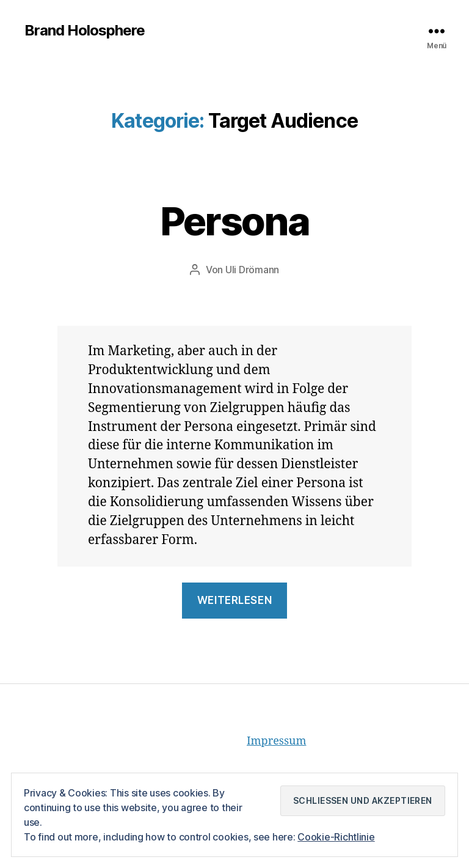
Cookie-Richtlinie (336, 837)
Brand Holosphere (85, 31)
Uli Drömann (252, 270)
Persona (234, 221)
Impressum (276, 741)
